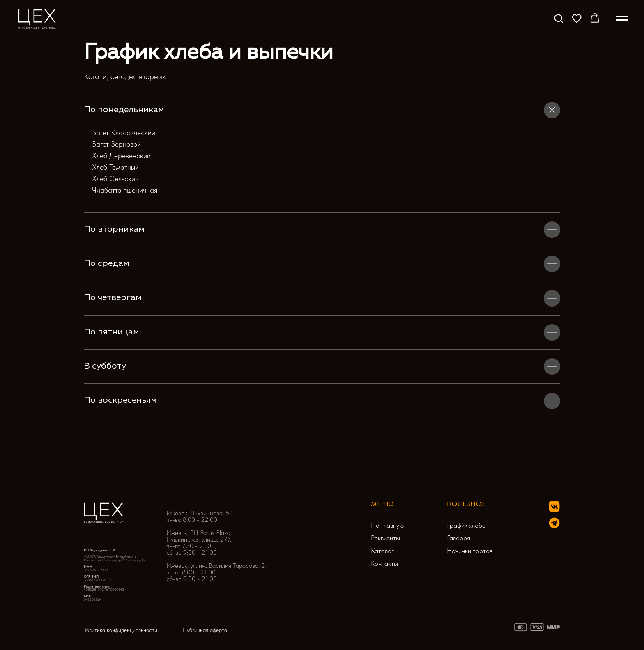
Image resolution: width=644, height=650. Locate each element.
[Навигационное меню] (622, 18)
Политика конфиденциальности (120, 630)
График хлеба (466, 525)
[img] (554, 523)
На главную (387, 525)
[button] (559, 18)
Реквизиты (385, 538)
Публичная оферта (205, 630)
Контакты (384, 563)
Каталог (382, 551)
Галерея (459, 538)
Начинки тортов (470, 551)
